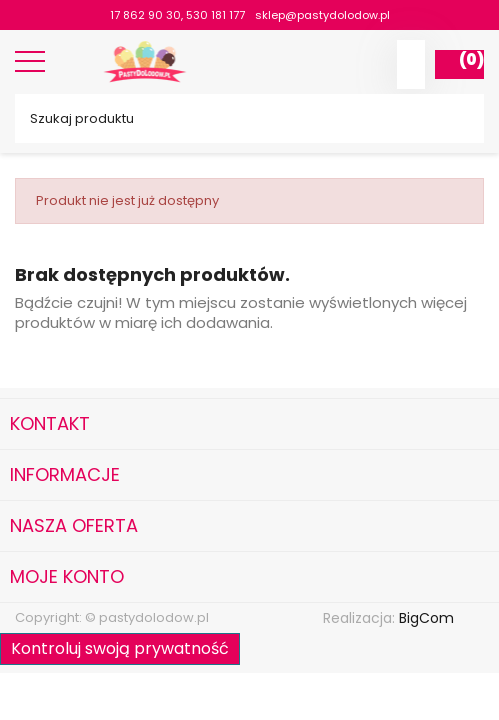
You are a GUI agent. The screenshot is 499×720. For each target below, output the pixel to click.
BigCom (426, 618)
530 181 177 (215, 15)
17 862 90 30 (145, 15)
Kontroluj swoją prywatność (120, 648)
